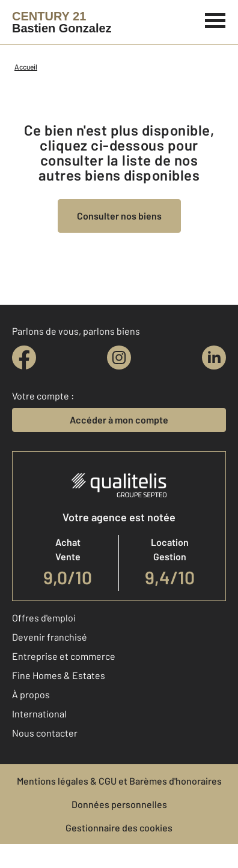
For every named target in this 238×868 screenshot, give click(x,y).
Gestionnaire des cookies (119, 828)
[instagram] (119, 358)
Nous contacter (45, 733)
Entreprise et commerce (64, 656)
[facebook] (24, 358)
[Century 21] (62, 22)
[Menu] (215, 19)
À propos (31, 694)
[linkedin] (214, 358)
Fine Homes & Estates (59, 675)
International (39, 714)
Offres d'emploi (44, 618)
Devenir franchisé (50, 637)
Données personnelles (119, 804)
